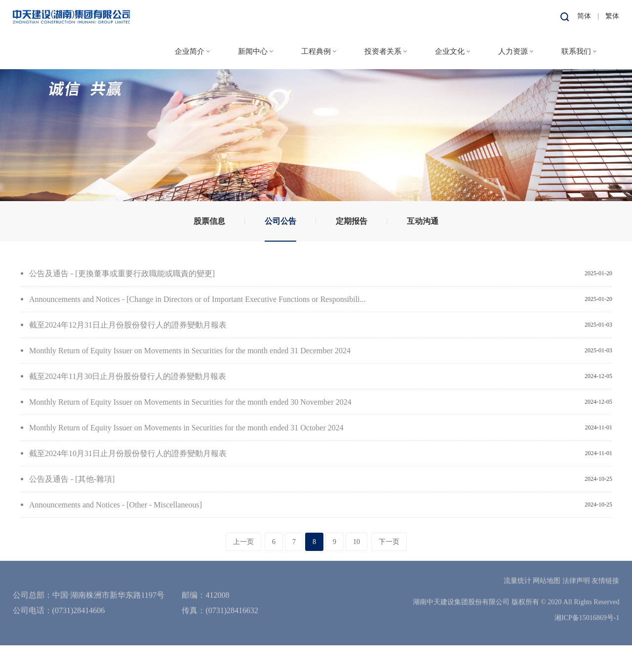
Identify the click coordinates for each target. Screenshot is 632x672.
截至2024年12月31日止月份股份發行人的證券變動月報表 (128, 325)
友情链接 (605, 567)
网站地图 (547, 567)
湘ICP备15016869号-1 (587, 604)
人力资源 (513, 50)
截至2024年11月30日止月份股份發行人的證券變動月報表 (128, 376)
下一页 (389, 542)
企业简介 (190, 50)
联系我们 (576, 50)
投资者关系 (383, 50)
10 (356, 542)
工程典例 (316, 50)
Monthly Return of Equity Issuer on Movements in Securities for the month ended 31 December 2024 (190, 351)
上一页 (243, 542)
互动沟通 (423, 221)
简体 (584, 15)
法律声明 (576, 567)
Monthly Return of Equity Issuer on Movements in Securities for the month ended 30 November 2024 (190, 402)
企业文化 (450, 50)
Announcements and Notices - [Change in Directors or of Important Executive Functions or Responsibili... (197, 299)
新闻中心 (253, 50)
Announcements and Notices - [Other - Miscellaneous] (116, 505)
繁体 (612, 15)
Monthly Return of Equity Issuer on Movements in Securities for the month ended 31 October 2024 (186, 428)
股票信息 (209, 221)
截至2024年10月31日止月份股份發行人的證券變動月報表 (128, 453)
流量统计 (517, 567)
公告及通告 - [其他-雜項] (72, 479)
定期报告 (352, 221)
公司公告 (280, 221)
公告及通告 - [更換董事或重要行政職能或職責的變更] (122, 273)
